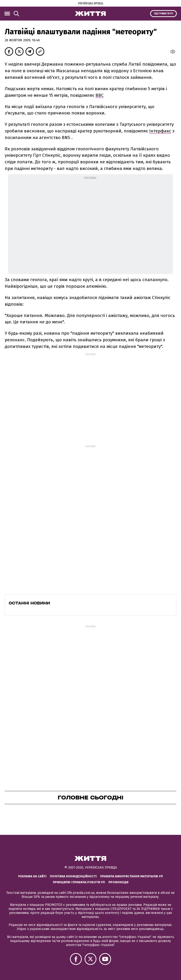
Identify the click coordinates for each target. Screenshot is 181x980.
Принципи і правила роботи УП (79, 882)
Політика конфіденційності (73, 876)
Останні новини (29, 603)
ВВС (100, 95)
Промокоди (118, 882)
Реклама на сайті (32, 876)
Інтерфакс (160, 131)
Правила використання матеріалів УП (132, 876)
